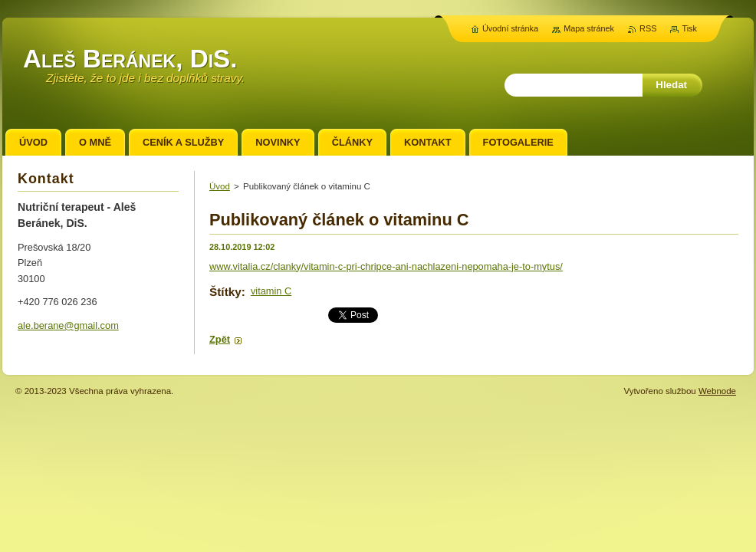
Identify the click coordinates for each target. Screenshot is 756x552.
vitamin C (271, 291)
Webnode (717, 391)
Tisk (689, 28)
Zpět (220, 339)
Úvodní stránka (510, 28)
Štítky (225, 292)
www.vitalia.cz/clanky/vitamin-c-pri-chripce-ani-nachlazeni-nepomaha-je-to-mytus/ (386, 266)
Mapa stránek (589, 28)
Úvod (220, 186)
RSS (648, 28)
